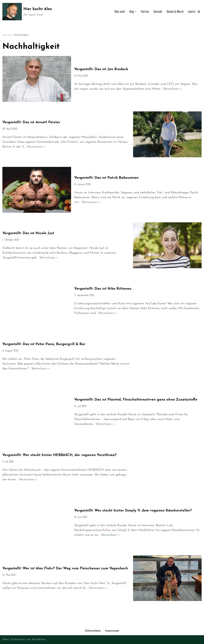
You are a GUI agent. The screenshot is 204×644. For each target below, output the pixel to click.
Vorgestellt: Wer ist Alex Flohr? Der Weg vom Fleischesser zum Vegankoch (65, 568)
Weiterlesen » (172, 89)
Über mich (119, 12)
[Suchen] (199, 12)
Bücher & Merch (175, 12)
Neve (6, 640)
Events (192, 12)
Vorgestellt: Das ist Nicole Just (28, 233)
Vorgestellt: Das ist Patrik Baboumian (106, 178)
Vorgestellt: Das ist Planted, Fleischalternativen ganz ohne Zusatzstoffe (136, 400)
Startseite (7, 35)
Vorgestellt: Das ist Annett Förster (31, 122)
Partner (144, 12)
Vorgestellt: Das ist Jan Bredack (101, 69)
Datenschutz (93, 631)
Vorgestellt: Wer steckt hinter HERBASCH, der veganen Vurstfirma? (59, 455)
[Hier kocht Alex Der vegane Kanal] (27, 12)
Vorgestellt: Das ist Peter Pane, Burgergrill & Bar (44, 344)
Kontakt (157, 12)
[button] (135, 12)
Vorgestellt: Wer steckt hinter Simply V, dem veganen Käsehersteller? (133, 511)
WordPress (39, 640)
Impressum (112, 631)
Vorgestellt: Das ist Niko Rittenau (103, 289)
